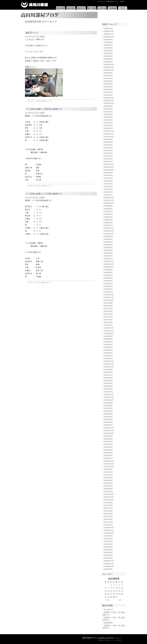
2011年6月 (108, 511)
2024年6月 (108, 81)
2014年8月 (108, 406)
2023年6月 (108, 114)
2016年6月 (108, 345)
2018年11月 (109, 264)
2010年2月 (108, 555)
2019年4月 (108, 250)
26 (122, 594)
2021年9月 (108, 173)
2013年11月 (109, 431)
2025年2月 (108, 59)
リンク (117, 1)
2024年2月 (108, 92)
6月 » (120, 600)
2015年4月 (108, 383)
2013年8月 (108, 439)
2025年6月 (108, 48)
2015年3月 (108, 386)
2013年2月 (108, 455)
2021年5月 (108, 184)
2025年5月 (108, 51)
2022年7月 (108, 145)
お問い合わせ (110, 1)
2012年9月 (108, 469)
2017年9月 (108, 303)
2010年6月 (108, 544)
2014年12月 (109, 394)
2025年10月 (109, 37)
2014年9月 (108, 403)
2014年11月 (109, 397)
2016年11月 (109, 331)
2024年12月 (109, 65)
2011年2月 (108, 522)
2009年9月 (108, 569)
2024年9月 (108, 73)
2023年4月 (108, 120)
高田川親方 (71, 8)
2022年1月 (108, 162)
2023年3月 (108, 123)
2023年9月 (108, 106)
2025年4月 (108, 53)
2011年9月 (108, 503)
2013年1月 (108, 458)
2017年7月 (108, 309)
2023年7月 (108, 112)
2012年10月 (109, 467)
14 (108, 591)
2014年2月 (108, 422)
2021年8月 (108, 175)
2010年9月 (108, 536)
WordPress (118, 638)
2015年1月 (108, 392)
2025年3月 (108, 56)
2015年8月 (108, 372)
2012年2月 (108, 489)
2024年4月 (108, 87)
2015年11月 (109, 364)
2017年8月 (108, 306)
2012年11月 (109, 464)
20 (106, 594)
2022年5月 (108, 150)
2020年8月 (108, 209)
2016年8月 (108, 339)
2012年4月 (108, 483)
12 (122, 588)
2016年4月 (108, 350)
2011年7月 (108, 508)
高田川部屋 (35, 5)
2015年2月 (108, 389)
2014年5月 (108, 414)
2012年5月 (108, 480)
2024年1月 (108, 95)
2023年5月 (108, 117)
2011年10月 (109, 500)
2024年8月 (108, 76)
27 (106, 597)
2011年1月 (108, 525)
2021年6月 (108, 181)
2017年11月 (109, 297)
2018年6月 (108, 278)
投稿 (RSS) (103, 640)
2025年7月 (108, 45)
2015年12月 (109, 361)
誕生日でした (32, 33)
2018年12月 (109, 261)
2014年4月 (108, 417)
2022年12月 (109, 131)
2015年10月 (109, 367)
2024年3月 (108, 89)
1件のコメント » (47, 186)
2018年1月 (108, 292)
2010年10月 (109, 533)
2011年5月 (108, 514)
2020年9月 (108, 206)
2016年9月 (108, 336)
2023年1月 (108, 128)
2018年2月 (108, 289)
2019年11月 (109, 231)
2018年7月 (108, 275)
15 (111, 591)
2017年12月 (109, 295)
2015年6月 (108, 378)
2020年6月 (108, 214)
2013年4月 (108, 450)
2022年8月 (108, 142)
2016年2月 (108, 356)
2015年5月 (108, 381)
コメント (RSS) (116, 640)
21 (108, 594)
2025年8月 (108, 42)
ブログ (123, 8)
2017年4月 (108, 317)
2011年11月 (109, 497)
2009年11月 (109, 564)
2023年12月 (109, 98)
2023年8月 (108, 109)
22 (111, 594)
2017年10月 (109, 300)
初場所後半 (109, 623)
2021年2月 (108, 192)
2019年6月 (108, 245)
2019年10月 (109, 234)
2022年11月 (109, 134)
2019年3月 (108, 253)
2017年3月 (108, 320)
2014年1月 (108, 425)
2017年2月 (108, 322)
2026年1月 (108, 28)
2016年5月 (108, 347)
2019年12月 (109, 228)
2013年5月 (108, 447)
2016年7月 (108, 342)
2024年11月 (109, 67)
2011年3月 (108, 519)
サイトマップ (101, 1)
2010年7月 (108, 541)
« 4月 (107, 600)
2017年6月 (108, 311)
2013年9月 (108, 436)
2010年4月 (108, 550)
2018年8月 (108, 272)
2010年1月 (108, 558)
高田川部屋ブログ (58, 15)
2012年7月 (108, 475)
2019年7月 (108, 242)
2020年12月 (109, 198)
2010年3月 (108, 553)
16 (114, 591)
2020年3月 (108, 220)
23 (114, 594)
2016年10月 (109, 333)
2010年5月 (108, 547)
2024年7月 (108, 78)
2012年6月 (108, 478)
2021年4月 (108, 187)
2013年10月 (109, 433)
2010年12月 (109, 528)
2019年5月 (108, 248)
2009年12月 (109, 561)
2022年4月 (108, 153)
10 (117, 588)
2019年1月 (108, 259)
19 (122, 591)
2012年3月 (108, 486)
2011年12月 (109, 494)
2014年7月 (108, 408)
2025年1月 (108, 62)
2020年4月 (108, 217)
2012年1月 (108, 492)
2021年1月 (108, 195)
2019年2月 (108, 256)
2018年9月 (108, 270)
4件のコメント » (47, 283)
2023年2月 (108, 126)
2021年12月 (109, 164)
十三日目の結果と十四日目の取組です (44, 109)
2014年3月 (108, 419)
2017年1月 (108, 325)
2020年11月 (109, 200)
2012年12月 (109, 461)
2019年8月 (108, 239)
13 (106, 591)
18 (119, 591)
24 (117, 594)
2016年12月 (109, 328)
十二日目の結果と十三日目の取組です (44, 194)
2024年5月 (108, 84)
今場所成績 (112, 8)
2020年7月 (108, 211)
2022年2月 (108, 159)
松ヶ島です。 (109, 610)
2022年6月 (108, 148)
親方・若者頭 (92, 8)
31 (117, 597)
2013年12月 (109, 428)
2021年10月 (109, 170)
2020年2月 (108, 223)
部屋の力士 (81, 8)
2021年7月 (108, 178)
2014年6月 (108, 411)
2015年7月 (108, 375)
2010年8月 (108, 539)
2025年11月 (109, 34)
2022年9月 (108, 139)
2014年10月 (109, 400)
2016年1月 (108, 358)
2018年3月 (108, 286)
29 (111, 597)
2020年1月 (108, 225)
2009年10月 (109, 566)
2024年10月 (109, 70)
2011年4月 (108, 516)
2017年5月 (108, 314)
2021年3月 (108, 189)
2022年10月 (109, 137)
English (122, 1)
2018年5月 (108, 281)
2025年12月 (109, 31)
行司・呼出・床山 (102, 8)
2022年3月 (108, 156)
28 (108, 597)
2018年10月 (109, 267)
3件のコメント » (47, 101)
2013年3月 (108, 453)
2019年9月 (108, 236)
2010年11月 (109, 530)
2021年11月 (109, 167)
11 (119, 588)
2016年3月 (108, 353)
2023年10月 (109, 103)
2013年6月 (108, 444)
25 (119, 594)
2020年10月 (109, 203)
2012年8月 (108, 472)
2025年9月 (108, 40)
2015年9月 (108, 370)
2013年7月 (108, 442)
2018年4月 (108, 284)
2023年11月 (109, 101)
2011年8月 (108, 505)
